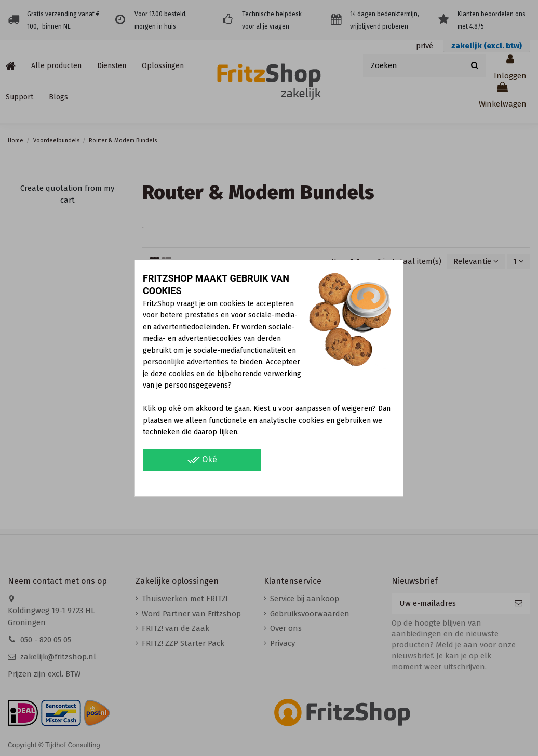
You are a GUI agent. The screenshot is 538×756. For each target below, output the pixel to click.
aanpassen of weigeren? (336, 409)
